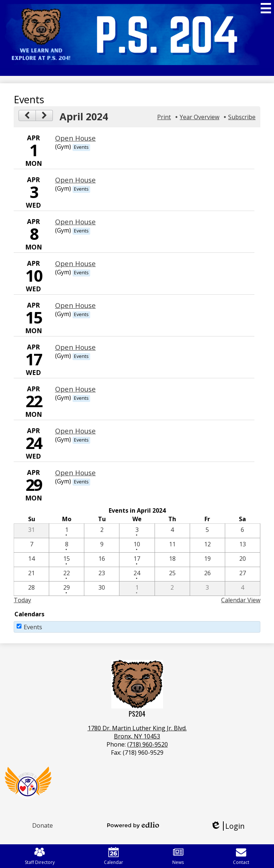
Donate (43, 825)
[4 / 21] (31, 574)
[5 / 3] (207, 589)
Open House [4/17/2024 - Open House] (75, 347)
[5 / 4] (243, 589)
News (178, 856)
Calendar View (241, 600)
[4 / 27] (243, 574)
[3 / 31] (31, 531)
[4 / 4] (172, 531)
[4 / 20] (243, 560)
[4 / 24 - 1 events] (137, 574)
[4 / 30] (102, 589)
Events (33, 627)
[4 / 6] (243, 531)
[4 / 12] (207, 545)
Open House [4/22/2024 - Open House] (75, 389)
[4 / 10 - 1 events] (137, 545)
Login (228, 826)
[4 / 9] (102, 545)
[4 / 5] (207, 531)
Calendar (114, 856)
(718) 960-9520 (148, 744)
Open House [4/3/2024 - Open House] (75, 180)
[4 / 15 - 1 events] (67, 560)
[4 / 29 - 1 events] (67, 589)
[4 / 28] (31, 589)
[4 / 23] (102, 574)
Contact (241, 856)
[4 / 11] (172, 545)
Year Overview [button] (199, 117)
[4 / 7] (31, 545)
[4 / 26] (207, 574)
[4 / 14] (31, 560)
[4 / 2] (102, 531)
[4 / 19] (207, 560)
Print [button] (164, 117)
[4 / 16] (102, 560)
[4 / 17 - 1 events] (137, 560)
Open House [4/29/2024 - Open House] (75, 472)
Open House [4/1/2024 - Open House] (75, 138)
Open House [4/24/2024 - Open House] (75, 431)
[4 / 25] (172, 574)
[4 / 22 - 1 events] (67, 574)
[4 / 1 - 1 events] (67, 531)
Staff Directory (40, 856)
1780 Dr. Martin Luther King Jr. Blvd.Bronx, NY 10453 (137, 732)
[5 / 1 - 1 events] (137, 589)
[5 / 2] (172, 589)
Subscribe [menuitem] (242, 117)
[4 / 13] (243, 545)
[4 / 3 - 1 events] (137, 531)
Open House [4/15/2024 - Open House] (75, 305)
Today (22, 600)
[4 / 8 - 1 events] (67, 545)
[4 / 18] (172, 560)
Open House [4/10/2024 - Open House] (75, 263)
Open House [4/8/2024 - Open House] (75, 222)
